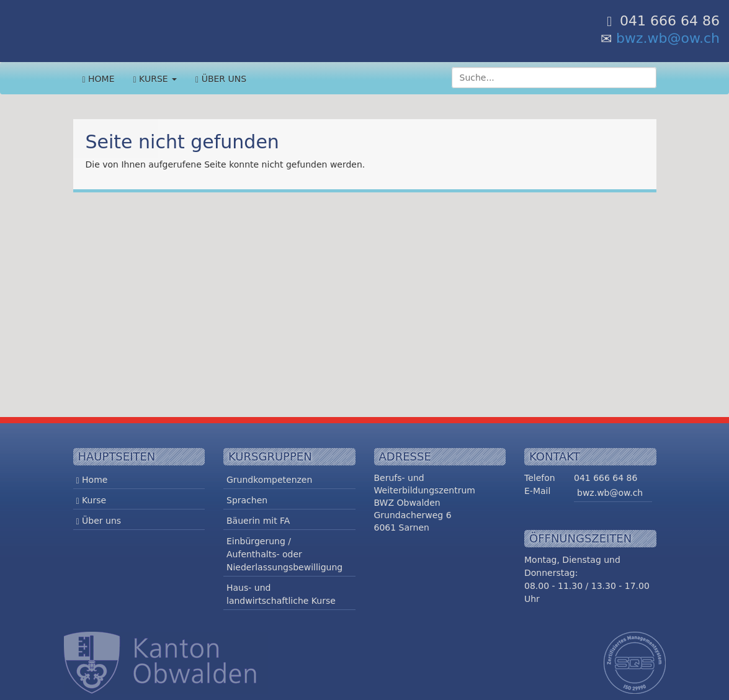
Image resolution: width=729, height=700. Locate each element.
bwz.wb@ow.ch (668, 38)
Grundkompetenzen (269, 480)
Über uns (221, 79)
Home (99, 79)
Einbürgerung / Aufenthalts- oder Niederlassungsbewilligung (284, 554)
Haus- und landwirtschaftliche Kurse (281, 594)
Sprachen (247, 500)
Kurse (155, 79)
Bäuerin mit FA (258, 521)
